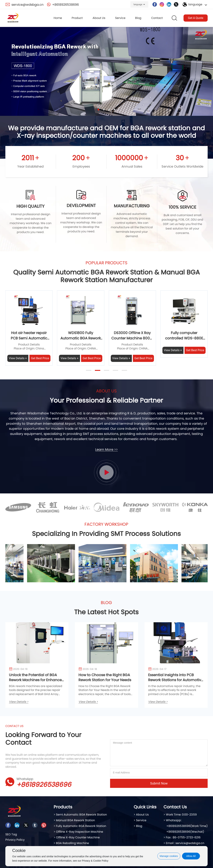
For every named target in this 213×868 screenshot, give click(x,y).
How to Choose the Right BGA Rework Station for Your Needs (105, 677)
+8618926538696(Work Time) (187, 826)
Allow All (191, 856)
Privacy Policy (15, 840)
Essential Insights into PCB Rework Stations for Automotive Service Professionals (176, 680)
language (138, 4)
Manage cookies (169, 856)
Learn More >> (106, 449)
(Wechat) (197, 832)
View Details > (19, 702)
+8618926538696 (65, 5)
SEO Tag (11, 834)
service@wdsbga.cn (28, 5)
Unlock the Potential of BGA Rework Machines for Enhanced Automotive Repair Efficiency (37, 680)
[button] (98, 110)
